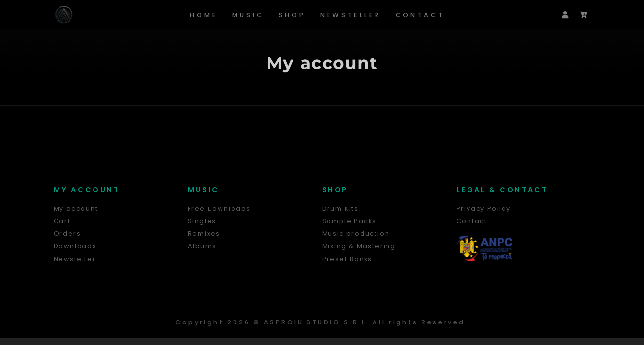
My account (322, 63)
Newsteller (351, 15)
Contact (420, 15)
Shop (292, 15)
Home (204, 15)
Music (248, 15)
